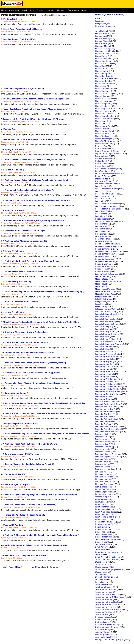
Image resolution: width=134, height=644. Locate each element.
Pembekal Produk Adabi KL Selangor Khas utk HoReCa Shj (31, 444)
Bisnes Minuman (103, 96)
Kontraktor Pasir (102, 256)
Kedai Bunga (101, 186)
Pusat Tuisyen (101, 519)
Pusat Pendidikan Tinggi (106, 512)
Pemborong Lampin (104, 374)
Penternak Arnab (102, 437)
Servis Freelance (102, 532)
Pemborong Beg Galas (105, 359)
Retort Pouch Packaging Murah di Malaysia (23, 29)
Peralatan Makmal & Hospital (108, 454)
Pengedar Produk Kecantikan (108, 429)
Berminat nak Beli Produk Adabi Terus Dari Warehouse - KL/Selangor (34, 119)
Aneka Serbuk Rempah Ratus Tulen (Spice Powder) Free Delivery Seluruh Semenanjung (43, 292)
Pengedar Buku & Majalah (107, 419)
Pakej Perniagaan (103, 23)
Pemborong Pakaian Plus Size (108, 386)
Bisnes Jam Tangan (104, 83)
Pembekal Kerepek (103, 326)
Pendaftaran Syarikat (104, 409)
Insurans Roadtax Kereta (106, 184)
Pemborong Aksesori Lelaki (107, 351)
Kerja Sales (100, 231)
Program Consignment (105, 494)
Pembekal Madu (102, 336)
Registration (73, 10)
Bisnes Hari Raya (103, 76)
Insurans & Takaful (104, 181)
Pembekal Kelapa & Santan (107, 324)
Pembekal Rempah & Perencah (109, 344)
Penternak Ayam (102, 439)
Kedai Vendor (101, 214)
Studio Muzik (101, 572)
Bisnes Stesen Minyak (105, 131)
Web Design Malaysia (105, 634)
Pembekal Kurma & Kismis (107, 334)
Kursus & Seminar (103, 264)
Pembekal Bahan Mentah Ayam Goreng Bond (25, 241)
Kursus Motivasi (102, 271)
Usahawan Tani (102, 629)
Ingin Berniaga (102, 179)
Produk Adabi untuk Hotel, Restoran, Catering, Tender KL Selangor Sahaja (36, 99)
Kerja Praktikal (101, 229)
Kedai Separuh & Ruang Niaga (109, 209)
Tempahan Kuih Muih (105, 607)
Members (61, 10)
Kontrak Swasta (102, 241)
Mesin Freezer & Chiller (106, 281)
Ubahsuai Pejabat (103, 617)
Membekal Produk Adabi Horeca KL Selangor (25, 231)
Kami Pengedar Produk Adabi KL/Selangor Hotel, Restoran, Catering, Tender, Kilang (42, 322)
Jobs (32, 10)
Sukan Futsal (101, 579)
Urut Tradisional (102, 622)
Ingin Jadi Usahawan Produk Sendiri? (21, 302)
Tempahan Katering (104, 599)
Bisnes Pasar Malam (104, 99)
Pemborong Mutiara (104, 376)
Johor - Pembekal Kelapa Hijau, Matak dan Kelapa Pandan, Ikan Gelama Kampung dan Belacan (47, 434)
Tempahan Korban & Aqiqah (108, 604)
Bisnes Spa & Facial (104, 126)
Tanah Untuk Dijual (104, 587)
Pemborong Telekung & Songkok (110, 392)
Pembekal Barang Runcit (106, 314)
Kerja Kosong (101, 226)
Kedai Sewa (100, 211)
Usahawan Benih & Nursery (107, 627)
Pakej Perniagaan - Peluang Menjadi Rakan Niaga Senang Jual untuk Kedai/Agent (41, 494)
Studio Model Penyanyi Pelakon (109, 569)
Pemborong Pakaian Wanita (107, 389)
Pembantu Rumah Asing (106, 311)
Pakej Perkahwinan (104, 299)
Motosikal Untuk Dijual (105, 294)
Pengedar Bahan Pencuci (106, 416)
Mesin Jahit (100, 286)
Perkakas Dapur (102, 464)
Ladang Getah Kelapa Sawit (107, 274)
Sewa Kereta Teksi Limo (106, 552)
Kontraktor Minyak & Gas (106, 254)
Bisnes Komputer (103, 91)
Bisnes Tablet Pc (102, 134)
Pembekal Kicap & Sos (105, 331)
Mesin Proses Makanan (105, 289)
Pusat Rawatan (102, 514)
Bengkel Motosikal (104, 41)
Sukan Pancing (102, 582)
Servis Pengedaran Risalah (107, 539)
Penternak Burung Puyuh (106, 442)
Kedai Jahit (100, 201)
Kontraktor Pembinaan (105, 259)
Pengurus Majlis (102, 434)
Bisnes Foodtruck (103, 71)
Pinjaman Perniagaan (105, 484)
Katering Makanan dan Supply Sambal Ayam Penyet (28, 464)
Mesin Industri (102, 284)
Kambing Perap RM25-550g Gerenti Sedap (24, 271)
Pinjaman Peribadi (103, 482)
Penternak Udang (103, 452)
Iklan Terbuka (101, 171)
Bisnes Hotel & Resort (105, 78)
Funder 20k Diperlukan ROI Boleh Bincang (24, 515)
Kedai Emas (100, 191)
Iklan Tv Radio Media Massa (108, 174)
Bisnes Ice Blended (104, 81)
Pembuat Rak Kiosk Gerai (106, 407)
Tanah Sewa (100, 584)
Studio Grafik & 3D (104, 564)
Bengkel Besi (101, 36)
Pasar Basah (100, 304)
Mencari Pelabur (102, 276)
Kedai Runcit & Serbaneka (107, 206)
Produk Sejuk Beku (104, 492)
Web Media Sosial (103, 637)
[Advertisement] (47, 66)
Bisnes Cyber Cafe (103, 63)
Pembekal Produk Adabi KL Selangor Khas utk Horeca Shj (30, 505)
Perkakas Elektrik (103, 467)
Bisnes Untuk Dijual (104, 139)
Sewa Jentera (101, 549)
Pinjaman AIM (101, 472)
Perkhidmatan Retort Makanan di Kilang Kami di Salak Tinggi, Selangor (37, 383)
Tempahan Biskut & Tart (106, 589)
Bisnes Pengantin (103, 104)
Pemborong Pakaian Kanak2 (108, 382)
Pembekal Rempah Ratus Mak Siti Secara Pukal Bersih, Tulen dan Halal (36, 180)
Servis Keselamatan (104, 534)
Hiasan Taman (101, 166)
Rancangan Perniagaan (105, 522)
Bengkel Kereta (102, 38)
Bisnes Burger (101, 56)
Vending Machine (103, 632)
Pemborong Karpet (104, 369)
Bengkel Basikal (102, 33)
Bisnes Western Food (104, 144)
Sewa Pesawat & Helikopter (108, 557)
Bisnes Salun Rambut (105, 116)
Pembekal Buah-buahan (106, 319)
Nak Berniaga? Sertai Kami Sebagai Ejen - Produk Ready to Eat (31, 139)
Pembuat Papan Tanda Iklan (108, 401)
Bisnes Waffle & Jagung (106, 141)
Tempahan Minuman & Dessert (109, 609)
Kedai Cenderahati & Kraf (106, 189)
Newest (48, 15)
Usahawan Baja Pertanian (106, 624)
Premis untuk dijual (104, 487)
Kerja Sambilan (102, 234)
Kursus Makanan (103, 269)
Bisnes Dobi (100, 66)
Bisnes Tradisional (103, 136)
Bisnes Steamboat (103, 129)
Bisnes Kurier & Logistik (106, 93)
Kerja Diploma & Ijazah (105, 221)
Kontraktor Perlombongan (107, 261)
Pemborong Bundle (104, 364)
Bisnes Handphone (104, 73)
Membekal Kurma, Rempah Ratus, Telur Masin (25, 555)
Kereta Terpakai (102, 219)
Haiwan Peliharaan (104, 159)
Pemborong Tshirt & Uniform (108, 394)
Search (24, 10)
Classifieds (14, 10)
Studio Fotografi (102, 562)
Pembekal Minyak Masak (106, 341)
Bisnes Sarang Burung (105, 119)
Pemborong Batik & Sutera (107, 356)
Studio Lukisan (102, 567)
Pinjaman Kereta (102, 479)
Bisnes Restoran (102, 111)
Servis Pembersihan (104, 537)
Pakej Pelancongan (104, 296)
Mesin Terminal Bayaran (106, 291)
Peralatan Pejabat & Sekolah (108, 457)
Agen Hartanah (102, 31)
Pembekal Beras (102, 316)
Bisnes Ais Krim (102, 48)
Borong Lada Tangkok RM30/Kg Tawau (22, 454)
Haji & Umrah (101, 161)
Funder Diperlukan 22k (15, 474)
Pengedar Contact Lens (105, 422)
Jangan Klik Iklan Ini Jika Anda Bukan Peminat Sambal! (29, 352)
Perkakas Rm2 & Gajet (105, 469)
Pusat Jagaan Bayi (103, 502)
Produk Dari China (103, 489)
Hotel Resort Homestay (105, 169)
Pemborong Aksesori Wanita (108, 354)
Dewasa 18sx (101, 146)
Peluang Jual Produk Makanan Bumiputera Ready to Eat (30, 190)
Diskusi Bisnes (101, 149)
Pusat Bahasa (101, 499)
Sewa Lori (99, 554)
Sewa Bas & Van (102, 547)
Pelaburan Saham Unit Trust (108, 309)
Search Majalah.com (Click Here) (110, 15)
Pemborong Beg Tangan (106, 361)
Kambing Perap (10, 129)
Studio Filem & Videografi (107, 559)
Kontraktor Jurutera (104, 249)
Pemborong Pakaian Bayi (106, 379)
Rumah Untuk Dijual (104, 529)
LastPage (36, 567)
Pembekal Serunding (104, 346)
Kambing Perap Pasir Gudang (18, 281)
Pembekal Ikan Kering (105, 321)
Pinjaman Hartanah (104, 474)
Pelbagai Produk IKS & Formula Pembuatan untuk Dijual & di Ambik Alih (37, 200)
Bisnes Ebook (101, 68)
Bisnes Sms (100, 123)
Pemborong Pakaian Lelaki (107, 384)
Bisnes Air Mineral (103, 46)
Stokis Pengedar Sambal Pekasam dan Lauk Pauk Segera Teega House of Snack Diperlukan (45, 403)
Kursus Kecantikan (103, 266)
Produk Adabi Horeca (13, 19)
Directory (41, 10)
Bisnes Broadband (103, 53)
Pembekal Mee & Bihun (106, 339)
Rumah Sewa (101, 527)
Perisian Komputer (103, 462)
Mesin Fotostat (102, 279)
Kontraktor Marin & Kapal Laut (109, 251)
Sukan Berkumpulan (104, 577)
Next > (19, 567)
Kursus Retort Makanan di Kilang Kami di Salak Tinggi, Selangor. (34, 373)
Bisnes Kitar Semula (104, 88)
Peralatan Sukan (102, 459)
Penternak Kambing (104, 447)
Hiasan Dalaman (102, 164)
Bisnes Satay (101, 121)
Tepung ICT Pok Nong (14, 150)
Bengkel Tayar (101, 43)
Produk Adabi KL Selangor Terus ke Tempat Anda (26, 342)
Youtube (51, 10)
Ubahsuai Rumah (103, 619)
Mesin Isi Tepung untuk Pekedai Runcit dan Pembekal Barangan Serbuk (37, 545)
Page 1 (12, 567)
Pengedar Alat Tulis (104, 414)
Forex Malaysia (102, 156)
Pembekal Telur (102, 349)
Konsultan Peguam (104, 236)
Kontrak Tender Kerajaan (106, 244)
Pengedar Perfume (103, 424)
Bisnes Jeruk (101, 86)
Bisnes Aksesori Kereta (105, 51)
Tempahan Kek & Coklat (106, 602)
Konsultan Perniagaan (105, 26)
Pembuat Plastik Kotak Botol (108, 404)
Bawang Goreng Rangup (16, 393)
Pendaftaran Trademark (105, 412)
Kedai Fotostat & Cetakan (106, 194)
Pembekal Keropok (104, 329)
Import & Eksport (103, 176)
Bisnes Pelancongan (104, 101)
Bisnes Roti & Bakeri (104, 114)
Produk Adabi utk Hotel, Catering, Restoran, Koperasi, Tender (32, 261)
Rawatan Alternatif (103, 524)
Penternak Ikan (102, 444)
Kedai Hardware (102, 196)
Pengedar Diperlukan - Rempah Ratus (21, 423)
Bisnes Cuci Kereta (103, 61)
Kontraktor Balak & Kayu (106, 246)
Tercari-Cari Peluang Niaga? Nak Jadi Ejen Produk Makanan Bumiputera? (36, 109)
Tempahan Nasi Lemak (105, 612)
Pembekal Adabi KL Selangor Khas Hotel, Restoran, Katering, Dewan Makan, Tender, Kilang (45, 413)
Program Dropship (103, 497)
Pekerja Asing (101, 306)
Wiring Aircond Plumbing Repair (109, 639)
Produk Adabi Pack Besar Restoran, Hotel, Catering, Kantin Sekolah (35, 160)
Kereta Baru (100, 216)
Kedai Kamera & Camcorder (107, 204)
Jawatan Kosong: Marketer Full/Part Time (22, 89)
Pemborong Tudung (104, 399)
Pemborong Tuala (103, 397)
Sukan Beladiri (102, 574)
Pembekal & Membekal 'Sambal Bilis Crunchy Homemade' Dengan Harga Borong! (41, 535)
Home (4, 10)
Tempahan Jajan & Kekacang (108, 594)
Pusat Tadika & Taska (105, 517)
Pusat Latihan (101, 504)
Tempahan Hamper (104, 592)
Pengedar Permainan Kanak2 (108, 427)
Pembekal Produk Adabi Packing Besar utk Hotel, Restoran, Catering (35, 363)
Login (84, 10)
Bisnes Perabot (102, 106)
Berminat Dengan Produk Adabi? (18, 39)
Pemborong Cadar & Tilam (107, 367)
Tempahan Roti (102, 614)
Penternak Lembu (103, 449)
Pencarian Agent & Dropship (17, 484)
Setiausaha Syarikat (104, 544)
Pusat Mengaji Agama (105, 509)
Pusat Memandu (102, 507)
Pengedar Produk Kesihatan (107, 432)
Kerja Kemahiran (102, 224)
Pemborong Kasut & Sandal (108, 371)
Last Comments (60, 15)
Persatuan (100, 21)
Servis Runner (101, 542)
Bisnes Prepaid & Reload (106, 108)
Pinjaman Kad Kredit (104, 477)
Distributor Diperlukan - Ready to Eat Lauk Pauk (26, 332)
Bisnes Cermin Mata (104, 58)
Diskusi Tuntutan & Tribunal (108, 151)
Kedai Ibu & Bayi (103, 199)
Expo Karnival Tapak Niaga (107, 154)
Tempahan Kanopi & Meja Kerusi (110, 597)
